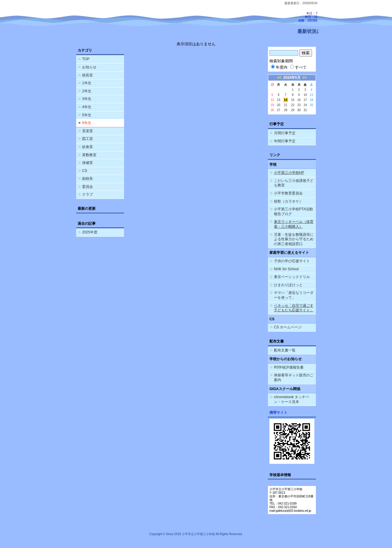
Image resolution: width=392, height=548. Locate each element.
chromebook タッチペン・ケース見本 (291, 399)
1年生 (87, 83)
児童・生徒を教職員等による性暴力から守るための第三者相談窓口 (294, 239)
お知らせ (89, 67)
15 (293, 100)
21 (286, 105)
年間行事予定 (285, 141)
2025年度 (90, 232)
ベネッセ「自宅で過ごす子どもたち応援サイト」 (294, 308)
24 (305, 105)
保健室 (88, 163)
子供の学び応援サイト (292, 261)
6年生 (87, 123)
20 (279, 105)
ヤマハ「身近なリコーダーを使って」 (294, 295)
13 (279, 100)
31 (305, 110)
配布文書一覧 (285, 350)
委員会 (88, 187)
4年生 (87, 107)
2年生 (87, 91)
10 (305, 95)
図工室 (88, 139)
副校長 (88, 179)
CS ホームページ (288, 327)
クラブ (88, 194)
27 (279, 110)
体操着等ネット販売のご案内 (294, 378)
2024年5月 (292, 78)
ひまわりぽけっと (288, 285)
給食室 (88, 147)
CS (85, 171)
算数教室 (89, 155)
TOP (86, 59)
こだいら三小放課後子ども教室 (294, 183)
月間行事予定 (285, 133)
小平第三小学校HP (289, 173)
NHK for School (286, 269)
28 (286, 110)
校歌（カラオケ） (288, 201)
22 (293, 105)
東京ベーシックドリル (292, 277)
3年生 (87, 99)
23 (299, 105)
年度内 (279, 67)
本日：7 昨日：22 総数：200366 (308, 17)
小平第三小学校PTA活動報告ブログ (293, 212)
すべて (298, 67)
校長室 (88, 75)
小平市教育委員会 (288, 193)
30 (299, 110)
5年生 (87, 115)
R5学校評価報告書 (289, 367)
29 (293, 110)
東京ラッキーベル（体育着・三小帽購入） (294, 224)
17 (305, 100)
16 (299, 100)
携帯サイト (278, 413)
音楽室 (88, 131)
